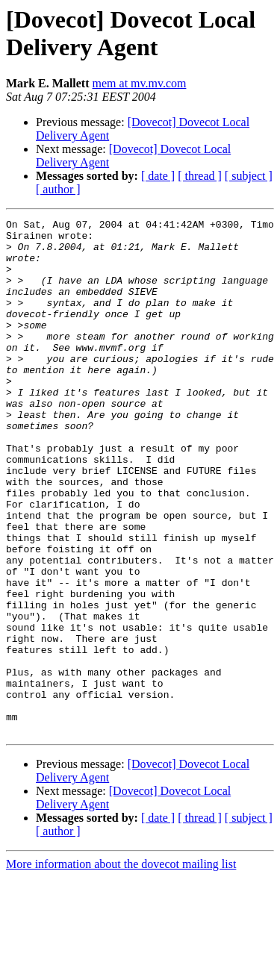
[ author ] (58, 189)
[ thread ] (200, 176)
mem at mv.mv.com (140, 83)
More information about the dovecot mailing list (121, 967)
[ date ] (158, 176)
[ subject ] (249, 176)
